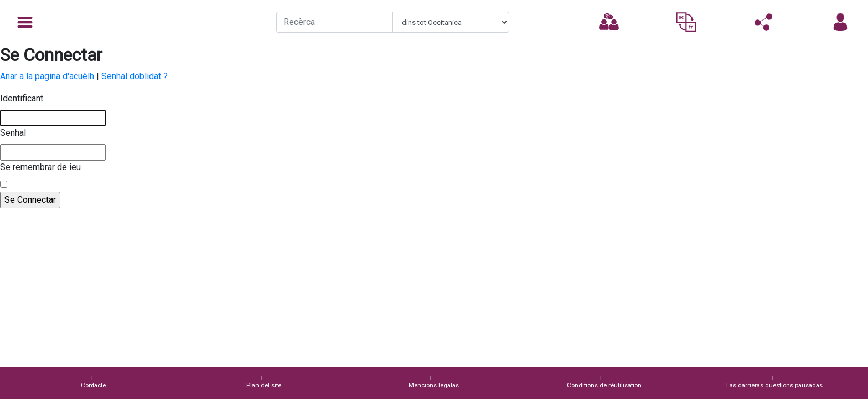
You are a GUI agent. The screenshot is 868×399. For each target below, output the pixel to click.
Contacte (93, 382)
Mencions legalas (434, 382)
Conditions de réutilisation (604, 382)
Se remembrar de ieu (40, 167)
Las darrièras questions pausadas (774, 382)
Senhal (13, 133)
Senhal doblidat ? (135, 76)
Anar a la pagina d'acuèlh (47, 76)
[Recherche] (335, 22)
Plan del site (264, 382)
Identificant (22, 98)
